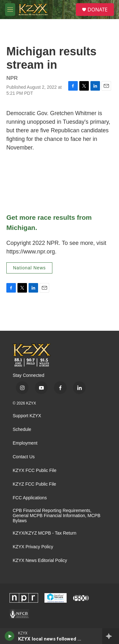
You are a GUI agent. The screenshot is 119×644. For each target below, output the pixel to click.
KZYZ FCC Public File (34, 484)
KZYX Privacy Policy (33, 547)
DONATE (98, 10)
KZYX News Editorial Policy (40, 561)
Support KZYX (27, 416)
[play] (10, 636)
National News (29, 268)
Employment (25, 443)
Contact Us (24, 457)
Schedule (22, 429)
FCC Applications (30, 498)
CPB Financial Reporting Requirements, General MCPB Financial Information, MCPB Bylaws (56, 516)
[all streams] (111, 636)
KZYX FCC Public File (35, 471)
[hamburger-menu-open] (10, 10)
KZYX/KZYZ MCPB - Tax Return (44, 533)
